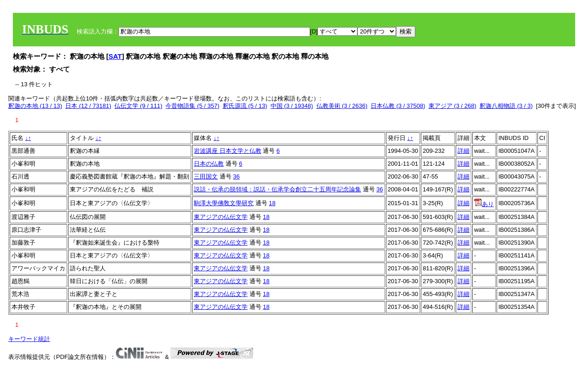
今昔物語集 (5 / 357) (192, 106)
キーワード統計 (29, 339)
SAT (115, 56)
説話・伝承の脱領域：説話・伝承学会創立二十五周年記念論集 (277, 189)
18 (272, 203)
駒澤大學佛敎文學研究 (224, 203)
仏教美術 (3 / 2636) (342, 106)
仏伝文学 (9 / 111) (138, 106)
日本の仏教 (209, 164)
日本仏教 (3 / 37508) (398, 106)
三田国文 (206, 176)
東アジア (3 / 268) (452, 106)
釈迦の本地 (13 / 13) (35, 106)
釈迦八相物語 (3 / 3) (506, 106)
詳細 (464, 151)
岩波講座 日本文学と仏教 (228, 151)
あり (484, 204)
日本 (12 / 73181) (88, 106)
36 (236, 176)
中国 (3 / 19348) (292, 106)
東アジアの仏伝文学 (221, 217)
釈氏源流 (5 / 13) (245, 106)
